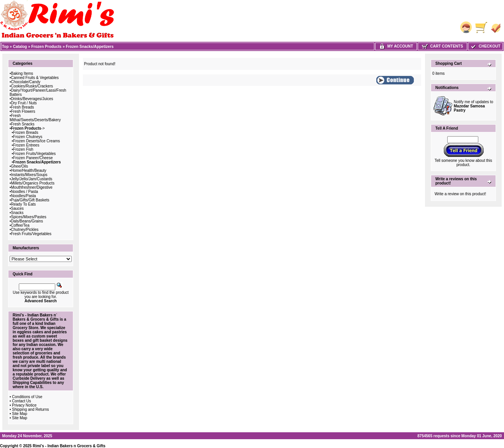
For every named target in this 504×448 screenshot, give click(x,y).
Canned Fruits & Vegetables (35, 78)
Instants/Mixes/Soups (29, 175)
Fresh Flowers (23, 111)
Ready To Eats (24, 204)
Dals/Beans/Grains (27, 221)
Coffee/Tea (20, 225)
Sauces (17, 208)
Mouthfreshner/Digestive (32, 187)
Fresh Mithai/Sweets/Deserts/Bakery (35, 118)
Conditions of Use (27, 397)
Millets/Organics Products (33, 183)
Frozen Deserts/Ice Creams (36, 141)
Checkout (485, 46)
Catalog (20, 47)
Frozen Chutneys (28, 137)
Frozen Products (47, 47)
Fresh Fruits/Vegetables (31, 234)
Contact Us (21, 401)
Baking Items (22, 73)
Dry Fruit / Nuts (24, 103)
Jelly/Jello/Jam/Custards (32, 179)
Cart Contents (442, 46)
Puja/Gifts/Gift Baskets (30, 200)
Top (5, 47)
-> (28, 128)
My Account (396, 46)
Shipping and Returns (30, 409)
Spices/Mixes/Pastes (29, 217)
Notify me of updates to (474, 106)
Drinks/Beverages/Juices (32, 99)
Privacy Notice (24, 405)
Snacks (17, 213)
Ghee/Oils (20, 166)
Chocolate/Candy (26, 82)
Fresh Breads (23, 107)
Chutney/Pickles (25, 230)
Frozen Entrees (26, 145)
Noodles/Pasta (24, 196)
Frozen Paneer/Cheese (33, 158)
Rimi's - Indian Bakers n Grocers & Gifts (69, 446)
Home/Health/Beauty (29, 170)
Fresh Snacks (23, 124)
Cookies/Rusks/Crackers (32, 86)
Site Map (19, 414)
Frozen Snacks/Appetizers (90, 47)
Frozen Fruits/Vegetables (34, 154)
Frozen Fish (23, 149)
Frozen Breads (26, 133)
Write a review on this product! (460, 194)
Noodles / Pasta (25, 192)
